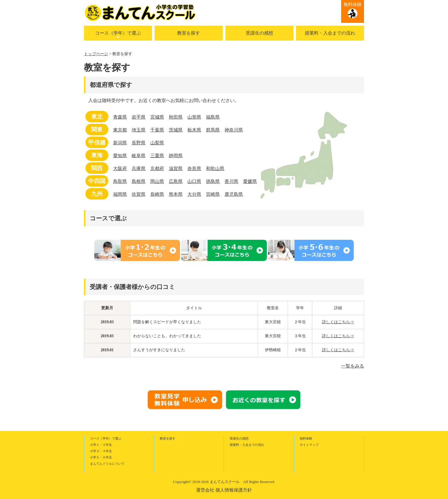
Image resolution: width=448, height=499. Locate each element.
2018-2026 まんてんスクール (216, 482)
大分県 (194, 194)
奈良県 (194, 168)
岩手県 (139, 117)
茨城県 (176, 130)
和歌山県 (215, 168)
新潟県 (120, 143)
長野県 (139, 143)
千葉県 (157, 130)
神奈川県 (234, 130)
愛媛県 (250, 181)
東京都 (120, 130)
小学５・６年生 (101, 457)
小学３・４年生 (101, 451)
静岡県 (176, 156)
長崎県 (157, 194)
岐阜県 (139, 156)
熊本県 (176, 194)
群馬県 (213, 130)
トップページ (96, 54)
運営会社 (205, 490)
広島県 (176, 181)
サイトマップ (309, 445)
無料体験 (353, 4)
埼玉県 (139, 130)
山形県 (194, 117)
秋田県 (176, 117)
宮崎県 (213, 194)
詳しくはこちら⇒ (338, 322)
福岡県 (120, 194)
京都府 (157, 168)
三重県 (157, 156)
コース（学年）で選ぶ (118, 33)
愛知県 (120, 156)
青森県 (120, 117)
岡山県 (157, 181)
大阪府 (120, 168)
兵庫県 (139, 168)
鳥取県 (120, 181)
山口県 (194, 181)
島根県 (139, 181)
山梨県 (157, 143)
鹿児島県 (234, 194)
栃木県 (194, 130)
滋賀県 (176, 168)
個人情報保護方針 (234, 490)
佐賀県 (139, 194)
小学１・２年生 (101, 445)
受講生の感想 (259, 33)
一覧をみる (353, 366)
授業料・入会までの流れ (330, 33)
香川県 (231, 181)
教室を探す (189, 33)
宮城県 (157, 117)
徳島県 (213, 181)
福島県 (213, 117)
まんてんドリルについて (107, 464)
